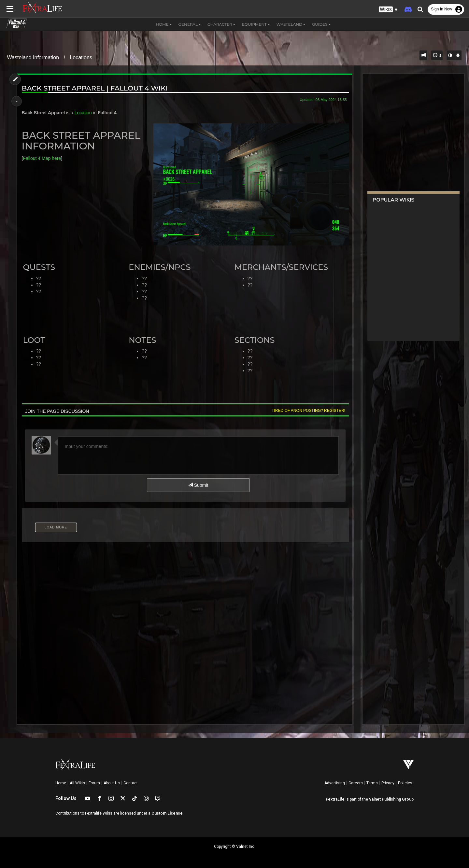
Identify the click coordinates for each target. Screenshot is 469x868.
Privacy (388, 783)
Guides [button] (321, 24)
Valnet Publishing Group (391, 799)
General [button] (190, 24)
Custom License (167, 813)
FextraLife (335, 799)
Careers (356, 783)
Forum (94, 783)
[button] (388, 10)
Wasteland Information (33, 57)
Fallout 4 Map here (44, 158)
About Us (112, 783)
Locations (81, 57)
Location (85, 113)
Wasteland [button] (291, 24)
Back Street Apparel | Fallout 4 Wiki (97, 88)
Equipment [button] (256, 24)
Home (61, 783)
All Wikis (77, 783)
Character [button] (221, 24)
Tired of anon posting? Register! (306, 410)
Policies (405, 783)
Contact (131, 783)
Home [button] (164, 24)
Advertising (335, 783)
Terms (372, 783)
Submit (198, 485)
